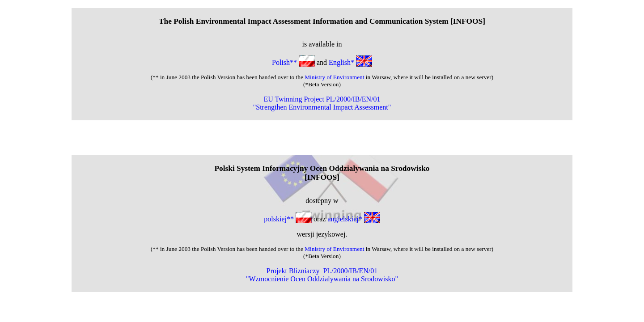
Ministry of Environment (334, 77)
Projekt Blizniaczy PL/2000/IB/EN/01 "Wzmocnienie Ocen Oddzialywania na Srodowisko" (322, 275)
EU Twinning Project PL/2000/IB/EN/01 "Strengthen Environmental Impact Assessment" (322, 103)
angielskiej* (354, 219)
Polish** (293, 62)
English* (350, 62)
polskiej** (289, 219)
